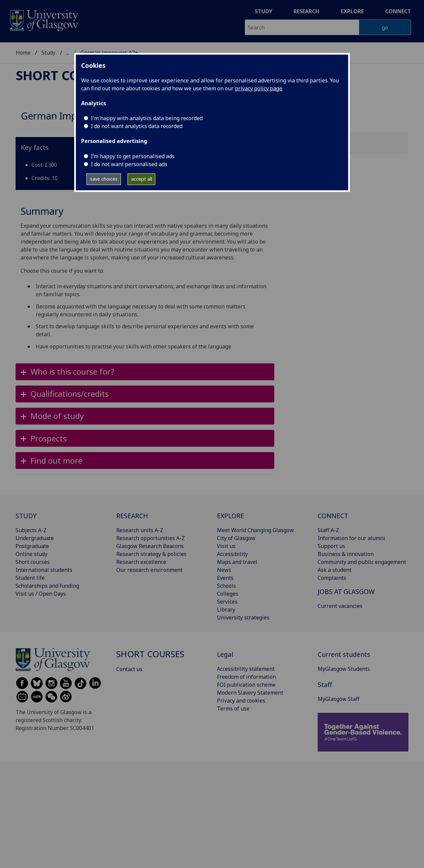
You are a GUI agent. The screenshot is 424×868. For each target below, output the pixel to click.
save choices (104, 179)
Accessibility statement (246, 669)
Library (226, 610)
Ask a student (335, 570)
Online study (31, 554)
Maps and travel (237, 562)
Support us (331, 546)
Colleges (228, 594)
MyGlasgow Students (344, 669)
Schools (226, 586)
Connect (398, 11)
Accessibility (232, 554)
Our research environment (149, 570)
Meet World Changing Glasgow (255, 530)
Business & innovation (346, 554)
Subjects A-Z (31, 530)
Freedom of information (246, 677)
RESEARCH (132, 516)
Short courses (67, 75)
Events (225, 578)
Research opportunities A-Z (151, 538)
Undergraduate (35, 538)
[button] (145, 372)
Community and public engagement (362, 562)
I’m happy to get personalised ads (133, 156)
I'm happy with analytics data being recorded (147, 118)
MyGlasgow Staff (339, 699)
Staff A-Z (328, 530)
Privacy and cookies (241, 701)
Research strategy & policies (151, 554)
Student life (30, 578)
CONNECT (333, 516)
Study (264, 11)
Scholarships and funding (47, 586)
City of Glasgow (236, 538)
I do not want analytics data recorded (137, 126)
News (224, 570)
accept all (142, 179)
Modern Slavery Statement (250, 693)
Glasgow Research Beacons (150, 546)
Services (227, 602)
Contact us (129, 669)
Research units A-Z (140, 530)
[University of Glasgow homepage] (44, 20)
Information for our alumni (351, 538)
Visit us (226, 546)
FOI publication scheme (246, 685)
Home (23, 53)
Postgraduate (32, 546)
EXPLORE (231, 516)
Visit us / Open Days (41, 594)
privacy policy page (259, 88)
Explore (352, 11)
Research (306, 11)
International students (44, 570)
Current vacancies (340, 606)
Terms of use (233, 708)
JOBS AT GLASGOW (346, 592)
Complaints (332, 578)
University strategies (243, 617)
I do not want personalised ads (129, 164)
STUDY (26, 516)
